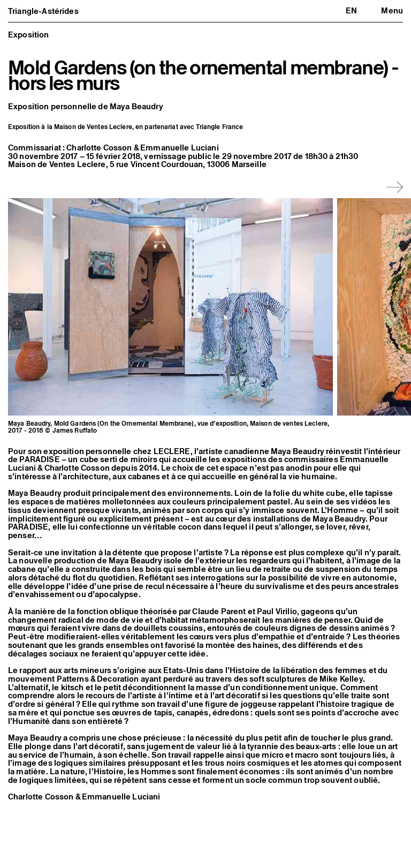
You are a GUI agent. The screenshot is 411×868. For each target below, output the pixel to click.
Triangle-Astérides (43, 11)
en (351, 10)
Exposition (29, 35)
